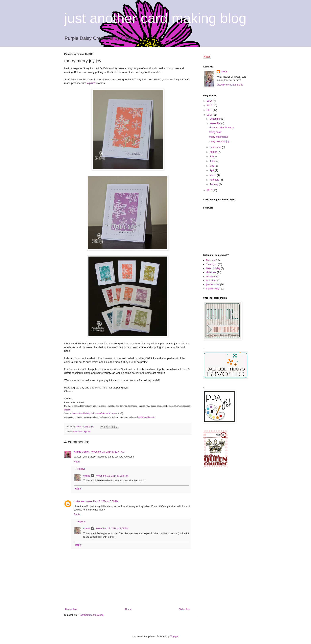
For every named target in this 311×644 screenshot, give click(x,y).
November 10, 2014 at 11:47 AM (108, 452)
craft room (211, 277)
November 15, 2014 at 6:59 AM (102, 501)
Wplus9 (92, 83)
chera (86, 476)
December (215, 119)
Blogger (174, 636)
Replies (81, 469)
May (212, 166)
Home (128, 609)
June (213, 161)
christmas (78, 432)
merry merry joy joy (219, 141)
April (212, 170)
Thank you (212, 264)
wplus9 (67, 410)
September (216, 147)
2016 (210, 106)
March (213, 175)
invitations (211, 281)
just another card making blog (155, 18)
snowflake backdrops (106, 413)
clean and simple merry (221, 128)
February (215, 180)
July (212, 157)
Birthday (210, 260)
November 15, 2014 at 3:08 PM (112, 529)
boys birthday (213, 268)
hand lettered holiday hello (84, 413)
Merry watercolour (219, 137)
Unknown (79, 501)
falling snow (215, 132)
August (214, 152)
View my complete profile (230, 85)
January (214, 184)
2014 (210, 115)
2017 (210, 101)
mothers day (213, 289)
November (215, 123)
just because (213, 285)
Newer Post (71, 609)
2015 (210, 110)
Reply (77, 462)
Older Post (185, 609)
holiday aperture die (146, 417)
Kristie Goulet (82, 452)
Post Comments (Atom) (91, 615)
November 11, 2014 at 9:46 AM (112, 476)
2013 (210, 190)
